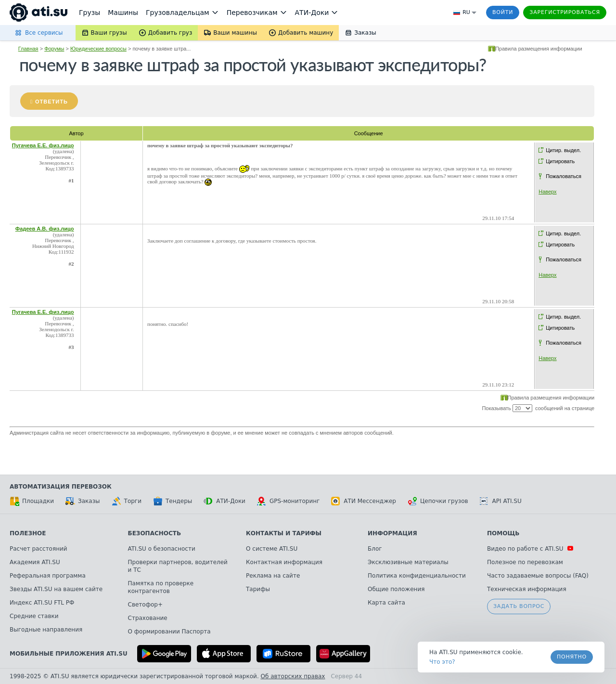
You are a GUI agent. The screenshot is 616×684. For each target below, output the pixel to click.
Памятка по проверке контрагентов (161, 587)
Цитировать (560, 161)
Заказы (83, 501)
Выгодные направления (46, 630)
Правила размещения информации (539, 49)
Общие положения (396, 589)
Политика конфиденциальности (417, 576)
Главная (28, 49)
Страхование (148, 618)
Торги (127, 501)
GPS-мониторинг (288, 501)
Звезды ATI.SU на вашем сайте (56, 589)
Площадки (32, 501)
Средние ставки (34, 616)
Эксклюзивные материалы (408, 562)
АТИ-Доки (225, 501)
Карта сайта (386, 603)
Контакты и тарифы (284, 533)
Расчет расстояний (38, 549)
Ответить (51, 102)
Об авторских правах (293, 676)
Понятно (572, 657)
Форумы (54, 49)
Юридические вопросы (98, 49)
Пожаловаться (564, 176)
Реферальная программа (48, 576)
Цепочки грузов (438, 501)
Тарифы (258, 589)
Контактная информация (284, 562)
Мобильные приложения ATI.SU (69, 654)
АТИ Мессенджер (364, 501)
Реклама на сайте (273, 576)
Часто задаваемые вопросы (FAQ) (538, 576)
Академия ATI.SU (35, 562)
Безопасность (155, 533)
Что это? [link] (442, 662)
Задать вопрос (519, 606)
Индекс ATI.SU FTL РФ (42, 603)
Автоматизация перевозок (61, 487)
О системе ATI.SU (272, 549)
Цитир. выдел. (563, 150)
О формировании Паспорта (169, 632)
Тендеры (173, 501)
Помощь (503, 533)
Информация (392, 533)
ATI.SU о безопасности (162, 549)
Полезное (28, 533)
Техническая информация (527, 589)
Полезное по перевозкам (525, 562)
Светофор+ (145, 605)
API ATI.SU (501, 501)
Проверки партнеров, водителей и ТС (178, 566)
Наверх (547, 192)
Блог (375, 549)
